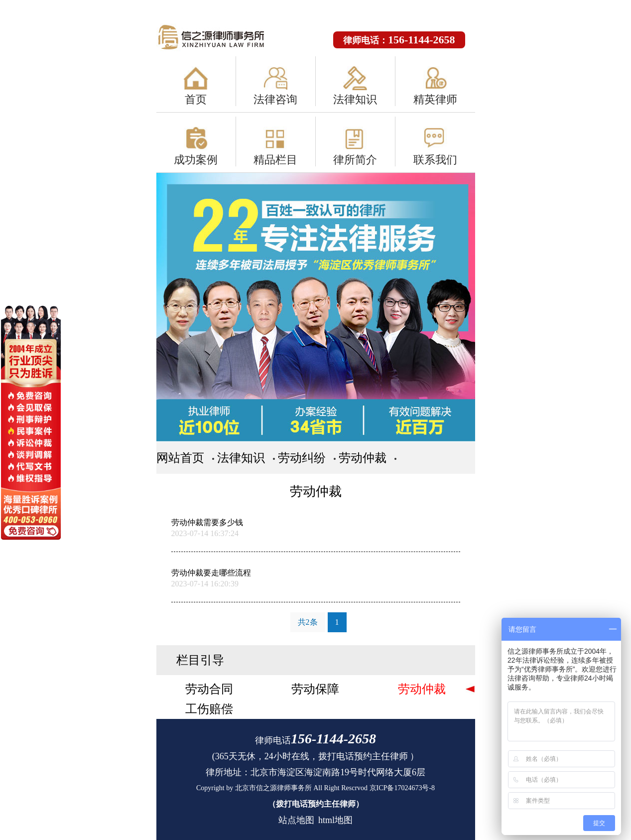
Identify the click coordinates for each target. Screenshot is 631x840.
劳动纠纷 (302, 458)
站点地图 (296, 820)
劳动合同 (209, 689)
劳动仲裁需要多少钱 (207, 522)
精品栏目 (275, 160)
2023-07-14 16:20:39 (205, 584)
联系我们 (435, 160)
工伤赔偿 (209, 709)
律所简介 (355, 160)
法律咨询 (275, 99)
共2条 (308, 622)
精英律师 (435, 99)
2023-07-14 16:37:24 (205, 533)
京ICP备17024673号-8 (402, 788)
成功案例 (196, 160)
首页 (196, 99)
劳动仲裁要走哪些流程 (211, 573)
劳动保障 (315, 689)
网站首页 (180, 458)
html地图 (335, 820)
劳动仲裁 (363, 458)
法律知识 (355, 99)
